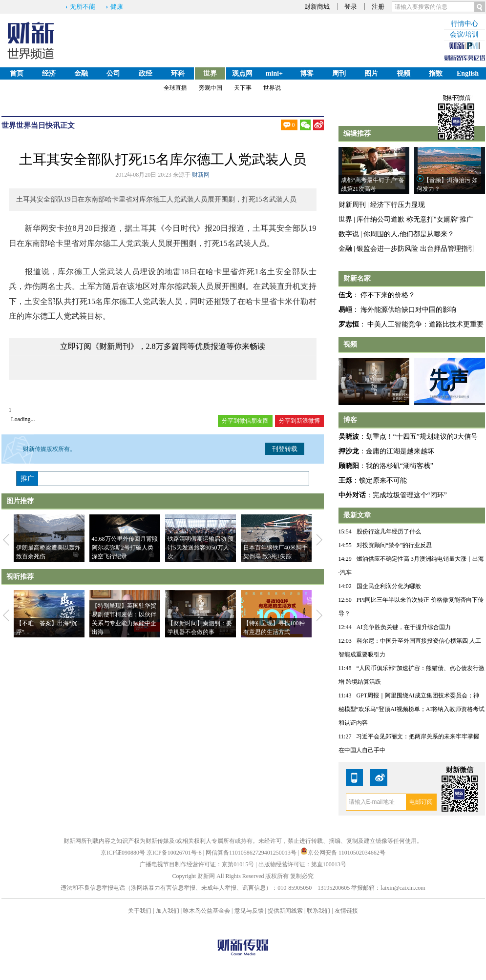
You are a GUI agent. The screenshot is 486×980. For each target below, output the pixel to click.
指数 (436, 73)
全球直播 (175, 88)
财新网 (201, 175)
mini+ (274, 73)
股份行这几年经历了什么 (389, 531)
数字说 (349, 234)
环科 (178, 73)
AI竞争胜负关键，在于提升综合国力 (404, 627)
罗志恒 (349, 324)
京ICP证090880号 (123, 853)
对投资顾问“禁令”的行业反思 (394, 545)
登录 (351, 7)
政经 (146, 73)
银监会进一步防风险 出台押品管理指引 (416, 249)
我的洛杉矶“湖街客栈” (400, 466)
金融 (81, 73)
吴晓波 (349, 437)
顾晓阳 (349, 466)
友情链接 (346, 911)
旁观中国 (211, 88)
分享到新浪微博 (299, 421)
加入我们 (168, 911)
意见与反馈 (249, 911)
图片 (371, 73)
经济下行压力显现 (398, 205)
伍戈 (345, 295)
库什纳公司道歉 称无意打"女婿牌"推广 (415, 219)
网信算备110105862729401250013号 (252, 853)
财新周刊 (352, 205)
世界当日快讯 (38, 125)
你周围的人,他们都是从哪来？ (409, 234)
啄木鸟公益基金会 (207, 911)
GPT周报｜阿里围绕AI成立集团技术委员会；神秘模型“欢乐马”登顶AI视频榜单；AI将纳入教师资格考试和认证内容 (412, 709)
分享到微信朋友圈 (245, 421)
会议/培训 (465, 34)
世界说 (272, 88)
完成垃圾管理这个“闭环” (410, 495)
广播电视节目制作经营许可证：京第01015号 (197, 864)
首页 (17, 73)
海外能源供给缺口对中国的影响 (408, 310)
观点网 (242, 73)
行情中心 (465, 24)
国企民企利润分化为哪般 (389, 586)
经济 (49, 73)
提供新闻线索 (285, 911)
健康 (117, 7)
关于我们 (140, 911)
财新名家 (357, 278)
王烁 (345, 480)
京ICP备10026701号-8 (175, 853)
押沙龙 (349, 451)
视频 (403, 73)
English (468, 73)
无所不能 (83, 7)
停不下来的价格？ (388, 295)
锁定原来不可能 (383, 480)
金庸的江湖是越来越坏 (400, 451)
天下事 (243, 88)
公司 (113, 73)
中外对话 (352, 495)
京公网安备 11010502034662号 (343, 853)
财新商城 (317, 7)
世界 (210, 73)
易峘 (345, 310)
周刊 (339, 73)
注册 (378, 7)
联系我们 (318, 911)
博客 (307, 73)
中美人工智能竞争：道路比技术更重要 (425, 324)
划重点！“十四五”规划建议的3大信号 (422, 437)
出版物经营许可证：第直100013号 (302, 864)
